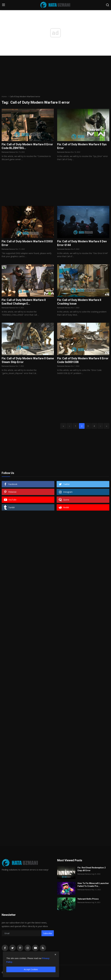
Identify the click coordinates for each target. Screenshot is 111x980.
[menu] (4, 5)
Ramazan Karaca (8, 152)
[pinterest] (20, 948)
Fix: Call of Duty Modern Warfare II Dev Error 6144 (82, 243)
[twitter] (13, 948)
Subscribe (48, 933)
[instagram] (28, 948)
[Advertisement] (55, 75)
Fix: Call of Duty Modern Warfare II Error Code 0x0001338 (83, 360)
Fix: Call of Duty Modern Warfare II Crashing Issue (79, 302)
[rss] (43, 948)
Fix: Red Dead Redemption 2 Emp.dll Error (92, 869)
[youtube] (35, 948)
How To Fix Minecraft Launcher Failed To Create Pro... (93, 885)
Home (4, 96)
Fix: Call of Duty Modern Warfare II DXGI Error (27, 243)
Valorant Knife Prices (88, 899)
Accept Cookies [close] (31, 969)
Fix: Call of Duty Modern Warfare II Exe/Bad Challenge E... (24, 302)
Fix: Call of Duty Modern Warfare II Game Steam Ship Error (28, 360)
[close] (55, 955)
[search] (107, 5)
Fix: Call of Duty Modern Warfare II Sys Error (82, 146)
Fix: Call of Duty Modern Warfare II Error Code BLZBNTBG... (27, 146)
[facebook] (5, 948)
